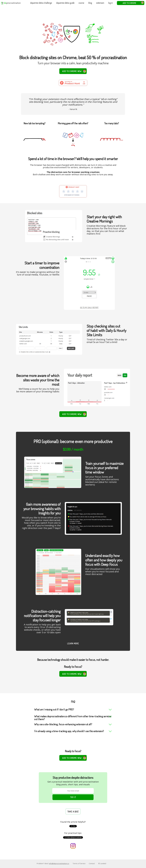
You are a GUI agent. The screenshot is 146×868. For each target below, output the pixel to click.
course (81, 3)
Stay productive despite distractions (73, 778)
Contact (92, 863)
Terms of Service (79, 863)
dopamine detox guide (65, 3)
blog (90, 3)
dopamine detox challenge (41, 3)
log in (110, 3)
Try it (73, 797)
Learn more (73, 644)
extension (100, 3)
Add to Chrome (133, 3)
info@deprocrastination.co (59, 863)
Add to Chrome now (74, 71)
